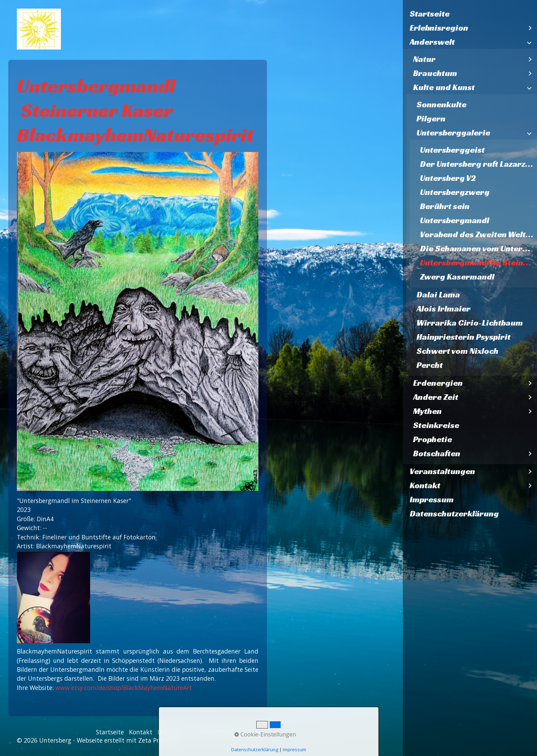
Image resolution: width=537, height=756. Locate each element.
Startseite (430, 14)
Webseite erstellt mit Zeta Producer (127, 740)
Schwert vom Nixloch (458, 351)
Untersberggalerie (453, 133)
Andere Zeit (436, 397)
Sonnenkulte (442, 105)
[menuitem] (470, 14)
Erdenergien (438, 383)
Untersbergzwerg (455, 192)
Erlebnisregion (439, 28)
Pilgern (431, 119)
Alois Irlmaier (444, 309)
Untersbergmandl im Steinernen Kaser (479, 263)
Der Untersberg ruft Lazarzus (477, 164)
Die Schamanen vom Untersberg (479, 249)
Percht (430, 365)
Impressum (432, 500)
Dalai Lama (438, 295)
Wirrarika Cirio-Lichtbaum (470, 323)
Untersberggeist (452, 150)
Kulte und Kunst (444, 87)
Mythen (427, 411)
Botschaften (437, 453)
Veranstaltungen (442, 471)
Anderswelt (432, 42)
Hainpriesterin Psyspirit (464, 337)
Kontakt (425, 485)
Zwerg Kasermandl (457, 277)
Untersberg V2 (448, 178)
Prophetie (433, 439)
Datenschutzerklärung (454, 514)
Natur (424, 59)
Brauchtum (435, 73)
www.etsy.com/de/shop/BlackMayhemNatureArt (124, 688)
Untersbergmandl (455, 220)
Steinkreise (436, 425)
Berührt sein (445, 206)
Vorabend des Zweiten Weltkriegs (479, 234)
